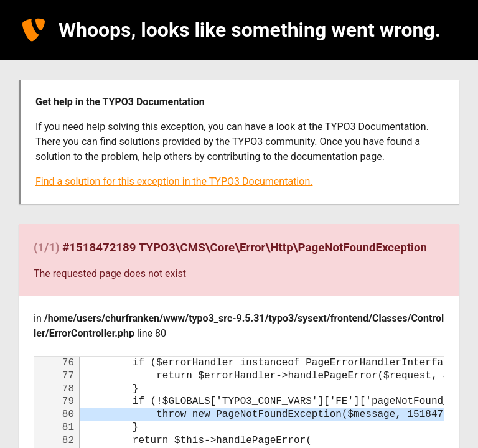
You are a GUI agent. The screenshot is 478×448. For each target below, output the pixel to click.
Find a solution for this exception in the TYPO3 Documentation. (174, 181)
